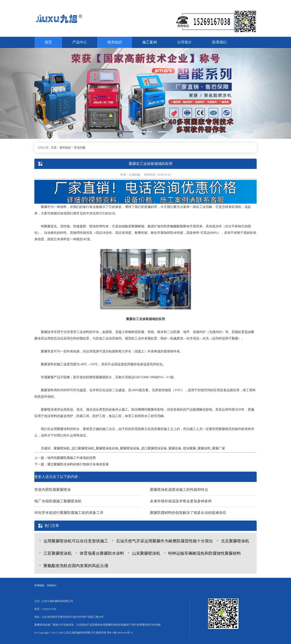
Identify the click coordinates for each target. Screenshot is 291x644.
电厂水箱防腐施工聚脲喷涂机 (58, 501)
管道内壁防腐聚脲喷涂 (53, 490)
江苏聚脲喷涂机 (58, 553)
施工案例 (150, 42)
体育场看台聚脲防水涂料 (102, 553)
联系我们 (219, 42)
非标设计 (52, 585)
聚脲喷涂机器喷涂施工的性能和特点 (179, 490)
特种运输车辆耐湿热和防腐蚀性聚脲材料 (205, 553)
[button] (22, 93)
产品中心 (80, 42)
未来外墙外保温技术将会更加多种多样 (181, 501)
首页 (48, 42)
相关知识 (115, 42)
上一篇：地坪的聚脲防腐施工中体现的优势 (65, 458)
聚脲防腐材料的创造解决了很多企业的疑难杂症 (188, 513)
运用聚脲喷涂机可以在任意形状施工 (76, 541)
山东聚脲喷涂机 (146, 553)
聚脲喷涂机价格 (107, 448)
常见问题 (80, 148)
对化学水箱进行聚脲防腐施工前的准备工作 (69, 513)
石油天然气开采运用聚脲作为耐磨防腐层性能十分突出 (164, 541)
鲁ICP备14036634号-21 (120, 633)
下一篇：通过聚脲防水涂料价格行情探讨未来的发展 (72, 464)
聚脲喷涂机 (62, 448)
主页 (54, 148)
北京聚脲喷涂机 (235, 541)
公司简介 (185, 42)
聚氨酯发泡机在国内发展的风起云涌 (76, 566)
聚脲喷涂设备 (130, 448)
